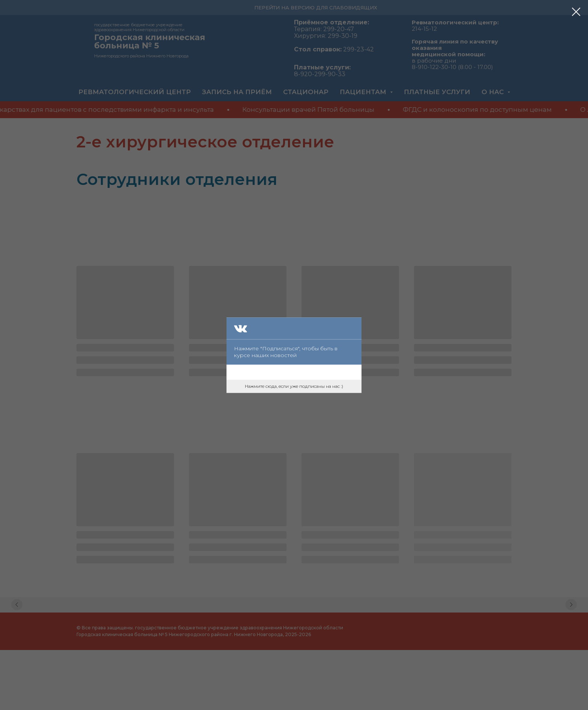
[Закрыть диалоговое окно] (576, 12)
